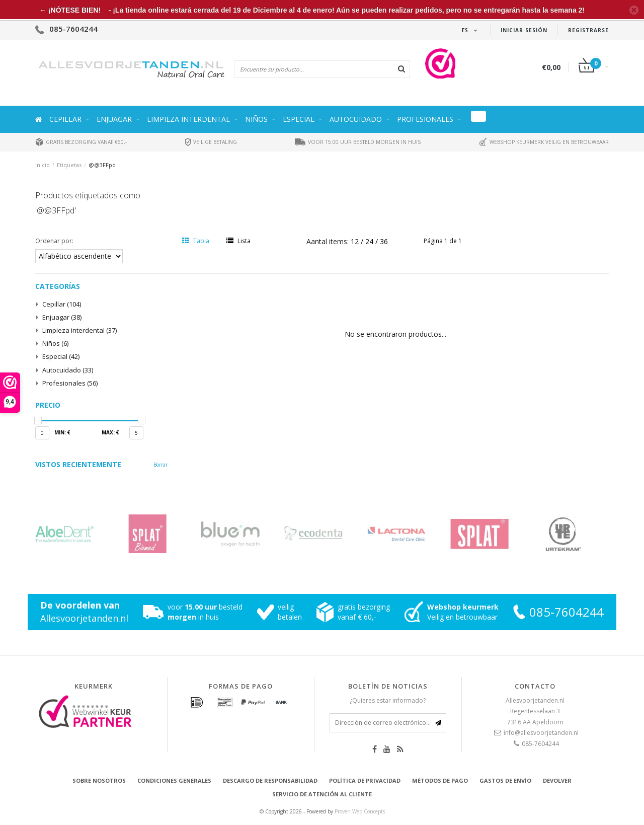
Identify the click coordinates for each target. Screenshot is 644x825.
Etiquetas (69, 165)
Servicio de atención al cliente (322, 794)
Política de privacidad (365, 780)
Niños (256, 119)
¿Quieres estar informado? (388, 700)
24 (370, 241)
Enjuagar (114, 119)
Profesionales (425, 119)
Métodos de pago (440, 780)
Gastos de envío (505, 780)
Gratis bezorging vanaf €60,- (81, 142)
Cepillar (65, 119)
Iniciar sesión (524, 30)
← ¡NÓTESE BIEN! (70, 10)
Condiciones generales (174, 780)
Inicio (43, 165)
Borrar (160, 465)
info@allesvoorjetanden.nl (541, 733)
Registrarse (588, 30)
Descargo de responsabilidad (270, 780)
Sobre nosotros (99, 780)
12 (356, 241)
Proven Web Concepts (360, 811)
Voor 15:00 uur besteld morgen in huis (358, 142)
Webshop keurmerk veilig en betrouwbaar (544, 142)
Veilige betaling (211, 142)
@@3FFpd (102, 165)
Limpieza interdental (188, 119)
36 (384, 241)
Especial (299, 119)
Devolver (557, 780)
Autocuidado (356, 119)
